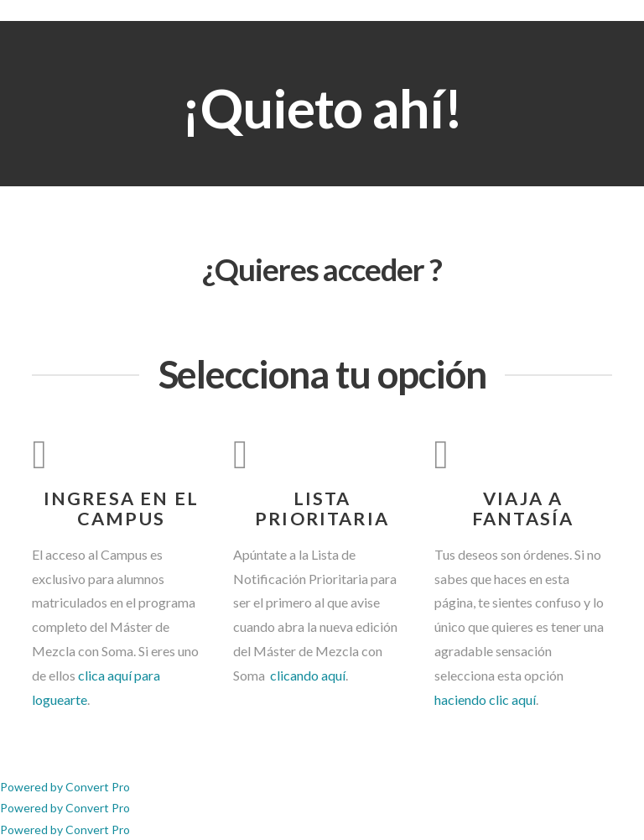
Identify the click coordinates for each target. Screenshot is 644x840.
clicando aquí (306, 675)
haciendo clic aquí (485, 699)
